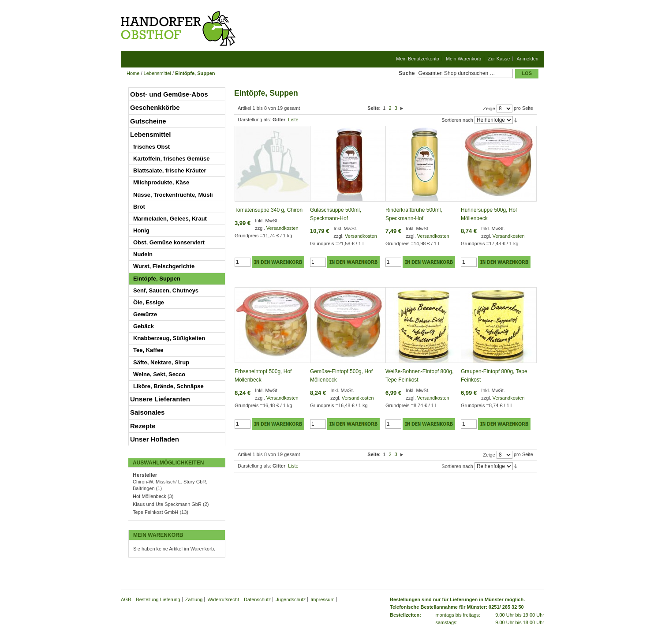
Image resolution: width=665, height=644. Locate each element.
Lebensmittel (157, 73)
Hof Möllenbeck (149, 496)
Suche (407, 73)
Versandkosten (282, 228)
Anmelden (527, 59)
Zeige (489, 109)
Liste (293, 120)
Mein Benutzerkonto (418, 59)
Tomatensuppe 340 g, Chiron (269, 210)
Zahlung (194, 599)
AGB (126, 599)
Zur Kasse (499, 59)
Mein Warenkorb (463, 59)
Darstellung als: (254, 120)
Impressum (322, 599)
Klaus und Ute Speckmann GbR (168, 504)
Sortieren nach (457, 120)
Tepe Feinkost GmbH (155, 512)
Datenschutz (257, 599)
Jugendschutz (291, 599)
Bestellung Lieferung (158, 599)
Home (133, 73)
